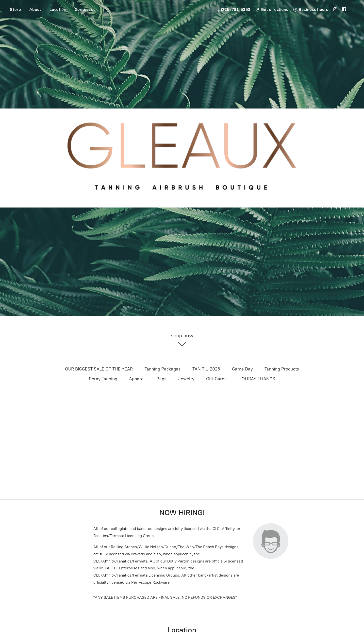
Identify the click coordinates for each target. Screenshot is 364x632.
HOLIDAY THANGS (257, 379)
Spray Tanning (103, 379)
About (35, 9)
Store (15, 9)
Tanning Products (282, 369)
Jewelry (186, 379)
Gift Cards (216, 379)
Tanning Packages (163, 369)
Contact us (85, 9)
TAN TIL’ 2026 (206, 369)
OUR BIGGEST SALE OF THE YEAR (99, 369)
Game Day (242, 369)
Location (58, 9)
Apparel (137, 379)
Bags (162, 379)
